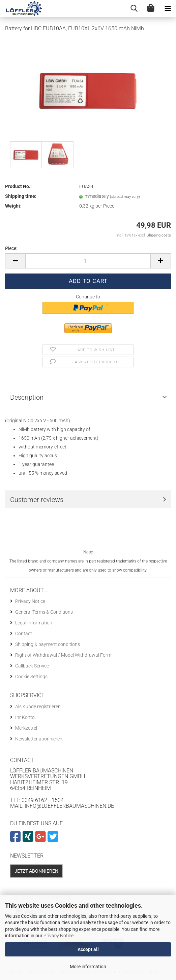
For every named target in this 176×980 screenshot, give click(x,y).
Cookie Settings (31, 677)
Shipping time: (21, 196)
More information (88, 967)
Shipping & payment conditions (48, 644)
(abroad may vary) (125, 197)
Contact (24, 633)
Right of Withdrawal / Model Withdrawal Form (63, 655)
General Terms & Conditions (44, 612)
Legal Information (34, 623)
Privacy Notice (58, 936)
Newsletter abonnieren (39, 739)
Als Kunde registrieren (38, 706)
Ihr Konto (25, 717)
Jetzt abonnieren (36, 871)
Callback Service (32, 666)
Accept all (88, 949)
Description (27, 397)
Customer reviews (37, 500)
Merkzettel (26, 728)
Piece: (11, 248)
